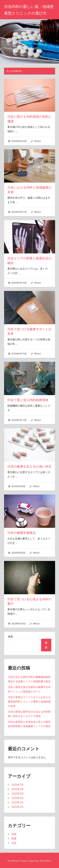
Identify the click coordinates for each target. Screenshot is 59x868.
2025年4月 (18, 797)
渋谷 (14, 842)
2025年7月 (18, 784)
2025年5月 (18, 793)
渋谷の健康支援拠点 (22, 532)
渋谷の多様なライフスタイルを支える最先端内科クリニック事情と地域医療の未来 (29, 701)
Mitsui (38, 141)
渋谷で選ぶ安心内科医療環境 (28, 400)
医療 (14, 838)
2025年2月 (18, 806)
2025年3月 (18, 802)
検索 (10, 636)
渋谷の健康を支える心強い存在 (29, 466)
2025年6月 (18, 788)
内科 (14, 833)
